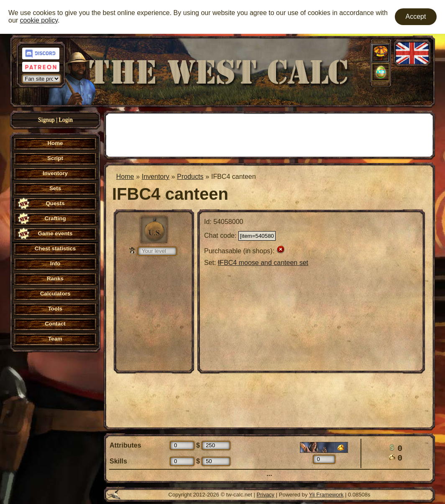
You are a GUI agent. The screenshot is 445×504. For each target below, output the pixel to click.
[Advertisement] (269, 134)
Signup (46, 120)
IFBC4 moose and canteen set (263, 263)
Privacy (266, 495)
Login (65, 120)
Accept (416, 17)
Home (125, 177)
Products (190, 177)
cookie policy (39, 20)
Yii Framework (326, 495)
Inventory (156, 177)
